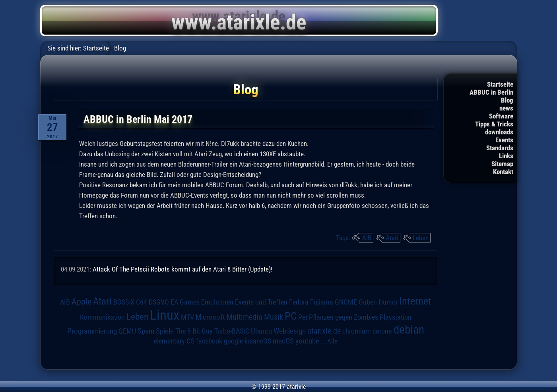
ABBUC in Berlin (491, 92)
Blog (507, 100)
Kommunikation (102, 317)
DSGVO (159, 302)
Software (501, 116)
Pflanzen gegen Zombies (344, 317)
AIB (367, 238)
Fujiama (322, 302)
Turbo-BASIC (232, 331)
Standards (500, 148)
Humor (388, 302)
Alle (332, 341)
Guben (368, 302)
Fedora (299, 302)
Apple (82, 302)
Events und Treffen (261, 302)
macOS (283, 341)
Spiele (165, 331)
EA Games (185, 302)
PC (291, 316)
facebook (209, 341)
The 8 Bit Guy (194, 331)
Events (504, 140)
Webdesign (290, 331)
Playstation (396, 317)
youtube (307, 341)
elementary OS (174, 341)
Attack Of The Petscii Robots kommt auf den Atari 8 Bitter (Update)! (182, 269)
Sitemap (502, 164)
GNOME (346, 302)
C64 (142, 302)
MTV (187, 317)
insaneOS (258, 341)
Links (506, 156)
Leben (421, 238)
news (506, 108)
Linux (165, 315)
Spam (146, 331)
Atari (392, 238)
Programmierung (92, 331)
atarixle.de (324, 331)
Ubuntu (261, 331)
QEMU (127, 331)
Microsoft (210, 317)
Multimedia (245, 317)
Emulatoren (217, 302)
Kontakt (503, 172)
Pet (303, 317)
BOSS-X (124, 302)
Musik (274, 317)
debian (409, 330)
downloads (499, 132)
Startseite (500, 84)
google (233, 341)
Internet (415, 301)
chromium (357, 331)
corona (382, 331)
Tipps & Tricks (494, 124)
